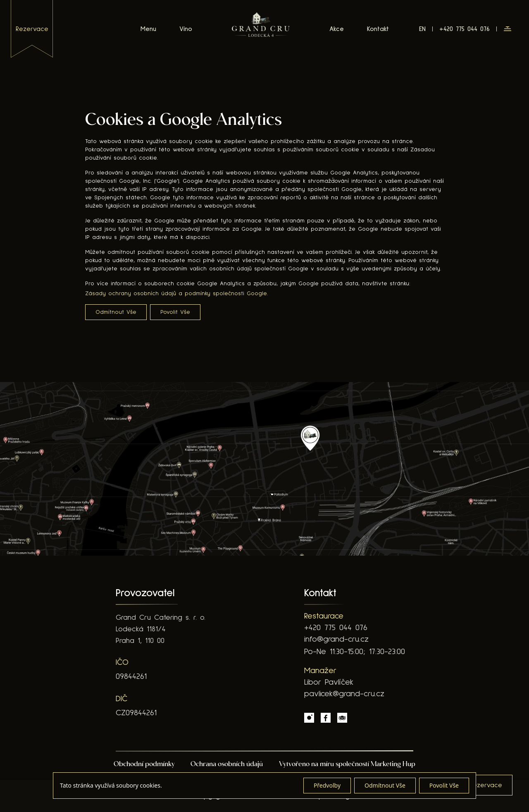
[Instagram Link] (309, 718)
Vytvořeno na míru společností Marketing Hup (347, 764)
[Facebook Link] (326, 718)
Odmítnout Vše (116, 312)
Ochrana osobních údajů (227, 764)
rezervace (32, 29)
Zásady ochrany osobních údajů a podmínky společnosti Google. (176, 294)
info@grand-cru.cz (336, 639)
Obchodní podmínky (144, 764)
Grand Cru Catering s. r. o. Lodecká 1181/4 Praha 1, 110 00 (161, 629)
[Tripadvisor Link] (342, 718)
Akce (337, 29)
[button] (508, 29)
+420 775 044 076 (336, 628)
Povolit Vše (175, 312)
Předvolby (327, 785)
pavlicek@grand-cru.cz (344, 694)
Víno (186, 29)
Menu (148, 29)
